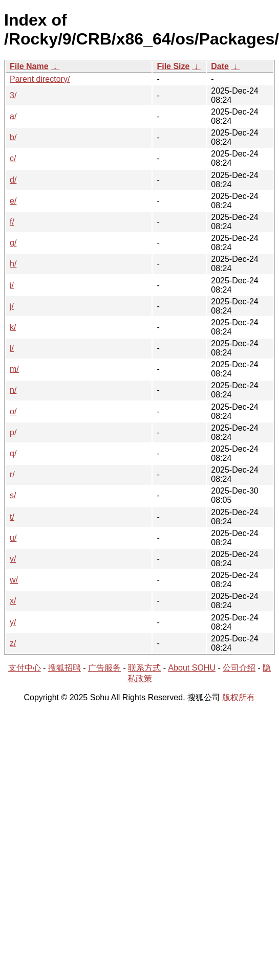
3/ (13, 95)
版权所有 (239, 697)
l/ (12, 348)
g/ (13, 243)
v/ (13, 559)
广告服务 (104, 668)
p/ (13, 432)
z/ (13, 643)
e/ (13, 201)
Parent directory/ (40, 79)
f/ (12, 222)
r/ (12, 474)
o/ (13, 411)
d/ (13, 180)
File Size (173, 66)
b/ (13, 137)
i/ (12, 285)
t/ (12, 517)
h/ (13, 264)
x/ (13, 601)
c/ (13, 158)
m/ (14, 369)
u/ (13, 538)
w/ (14, 580)
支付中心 (25, 668)
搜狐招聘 (65, 668)
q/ (13, 453)
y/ (13, 622)
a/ (13, 116)
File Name (29, 66)
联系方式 (144, 668)
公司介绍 (239, 668)
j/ (12, 306)
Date (220, 66)
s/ (13, 495)
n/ (13, 390)
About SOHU (191, 668)
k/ (13, 327)
